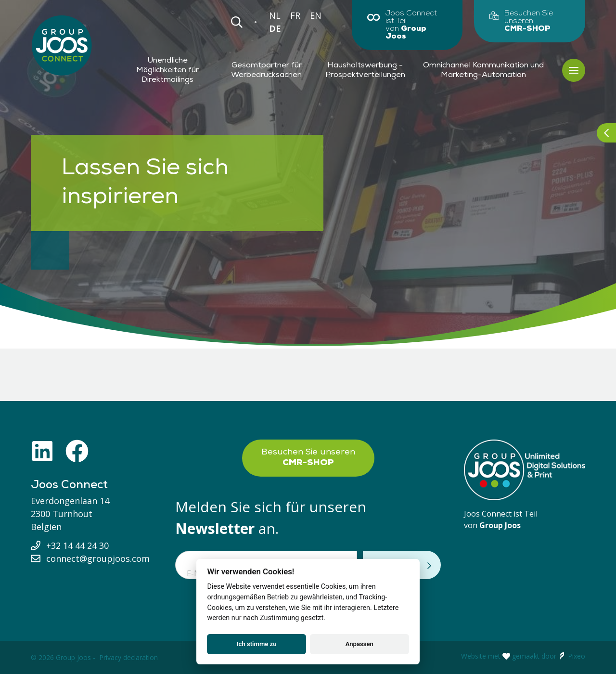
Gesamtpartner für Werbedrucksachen (266, 70)
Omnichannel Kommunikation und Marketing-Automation (483, 70)
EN (316, 15)
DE (275, 28)
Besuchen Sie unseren (308, 458)
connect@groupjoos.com (98, 558)
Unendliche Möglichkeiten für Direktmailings (167, 70)
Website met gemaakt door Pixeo (523, 656)
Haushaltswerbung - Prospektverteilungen (365, 70)
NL (275, 15)
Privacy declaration (128, 657)
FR (295, 15)
